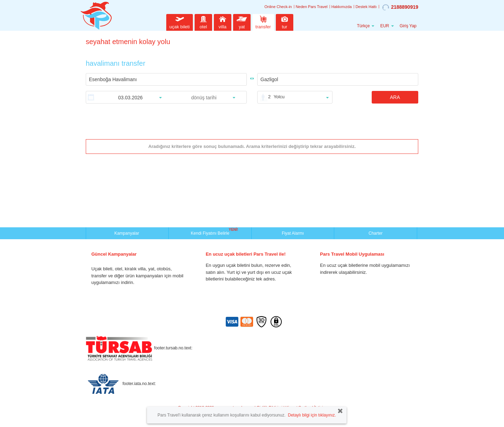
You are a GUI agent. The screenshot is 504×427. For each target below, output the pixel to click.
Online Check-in (278, 7)
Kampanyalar (127, 233)
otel (203, 22)
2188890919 (400, 7)
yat (242, 22)
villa (223, 22)
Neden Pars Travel (312, 7)
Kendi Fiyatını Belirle (211, 233)
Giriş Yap (408, 26)
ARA (395, 97)
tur (285, 22)
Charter (376, 233)
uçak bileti (180, 22)
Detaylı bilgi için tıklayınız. (312, 415)
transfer (263, 22)
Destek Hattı (366, 7)
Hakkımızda (342, 7)
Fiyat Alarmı (293, 233)
